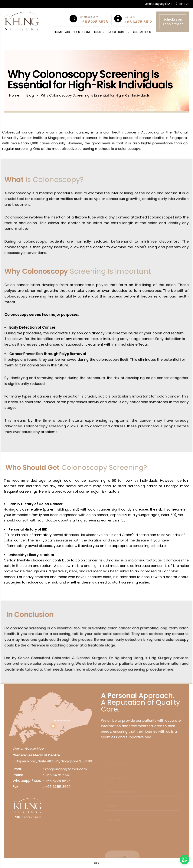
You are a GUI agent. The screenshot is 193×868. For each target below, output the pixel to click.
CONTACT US (141, 32)
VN (188, 4)
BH (182, 4)
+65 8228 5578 (56, 781)
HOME (58, 32)
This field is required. (120, 772)
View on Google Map (26, 749)
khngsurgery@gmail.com (64, 769)
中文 (175, 4)
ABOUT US (72, 32)
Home (14, 95)
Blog (30, 95)
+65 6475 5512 (55, 775)
